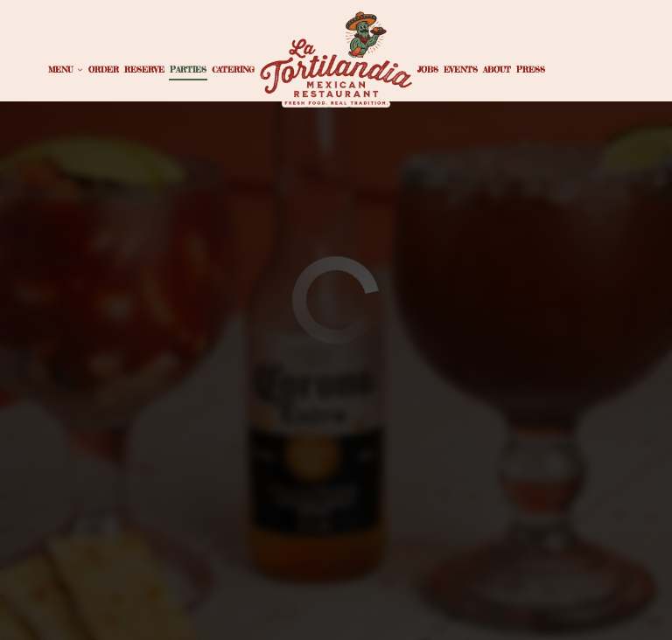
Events (461, 70)
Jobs (428, 70)
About (497, 70)
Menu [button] (66, 70)
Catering (233, 70)
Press (531, 70)
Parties (188, 70)
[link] (336, 58)
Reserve (144, 70)
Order (104, 70)
